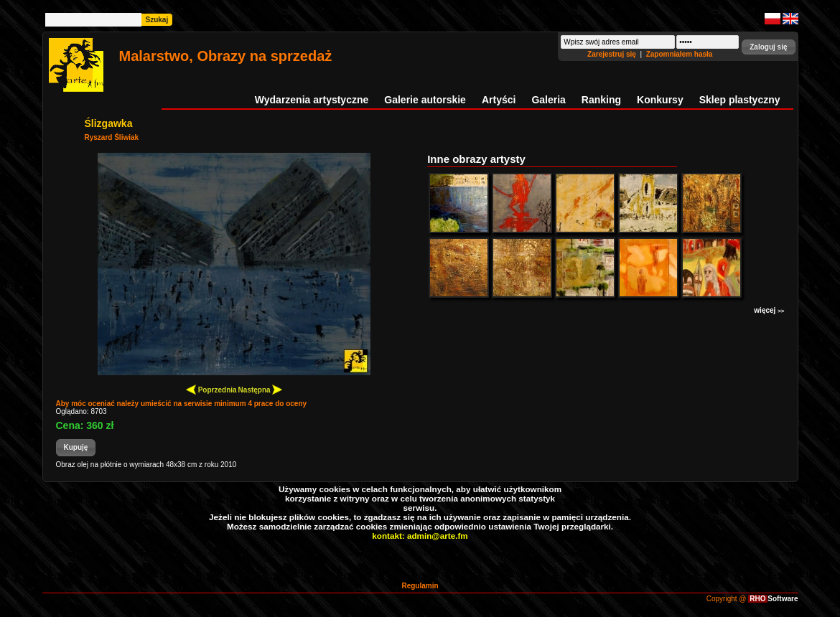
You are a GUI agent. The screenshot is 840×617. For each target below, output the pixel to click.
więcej (769, 310)
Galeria (548, 100)
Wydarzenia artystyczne (312, 100)
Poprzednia (211, 389)
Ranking (601, 100)
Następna (261, 389)
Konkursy (660, 100)
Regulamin (420, 586)
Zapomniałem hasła (680, 54)
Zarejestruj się (613, 54)
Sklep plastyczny (740, 100)
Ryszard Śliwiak (112, 137)
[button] (768, 47)
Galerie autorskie (425, 100)
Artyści (499, 100)
